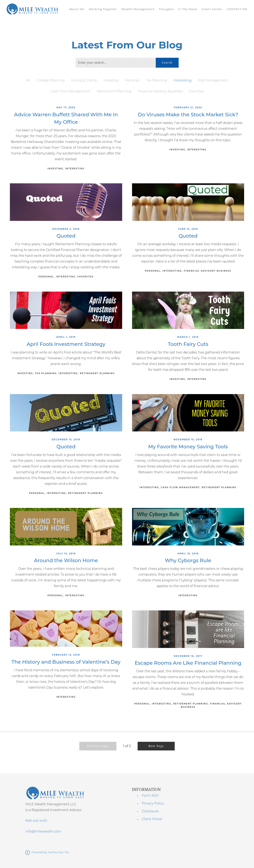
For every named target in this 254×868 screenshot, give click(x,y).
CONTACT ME (237, 9)
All (28, 80)
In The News (188, 9)
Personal (132, 80)
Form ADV (150, 796)
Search (167, 63)
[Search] (116, 63)
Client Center (212, 9)
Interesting (183, 80)
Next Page (156, 746)
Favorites (196, 91)
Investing (111, 80)
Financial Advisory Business (160, 91)
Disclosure (150, 811)
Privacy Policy (153, 803)
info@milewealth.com (43, 831)
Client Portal (152, 819)
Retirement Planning (114, 91)
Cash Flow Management (70, 91)
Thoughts (166, 9)
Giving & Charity (84, 80)
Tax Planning (156, 80)
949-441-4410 (36, 821)
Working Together (103, 9)
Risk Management (213, 80)
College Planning (50, 80)
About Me (77, 9)
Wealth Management (138, 9)
